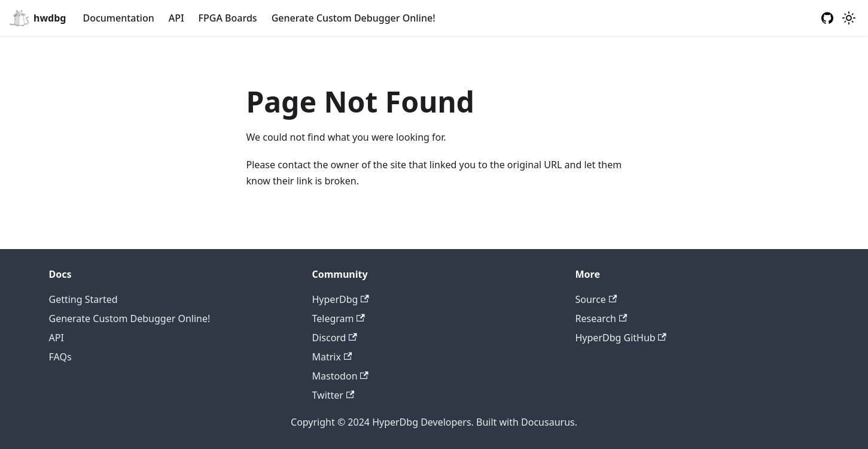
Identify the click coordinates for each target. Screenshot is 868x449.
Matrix (332, 357)
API (176, 18)
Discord (335, 338)
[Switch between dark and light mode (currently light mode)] (849, 18)
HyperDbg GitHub (621, 338)
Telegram (339, 318)
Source (596, 299)
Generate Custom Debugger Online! (354, 18)
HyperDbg (341, 299)
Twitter (334, 395)
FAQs (60, 357)
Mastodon (340, 376)
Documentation (118, 18)
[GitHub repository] (827, 18)
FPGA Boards (228, 18)
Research (601, 318)
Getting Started (83, 299)
